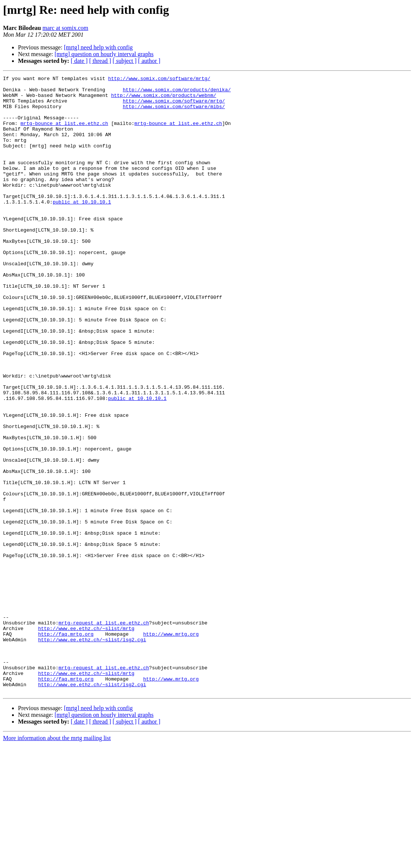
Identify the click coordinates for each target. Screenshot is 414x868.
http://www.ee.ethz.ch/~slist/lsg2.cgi (92, 753)
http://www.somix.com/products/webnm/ (164, 100)
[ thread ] (100, 61)
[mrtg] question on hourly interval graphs (104, 54)
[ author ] (149, 61)
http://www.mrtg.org (171, 746)
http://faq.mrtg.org (66, 746)
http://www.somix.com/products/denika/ (177, 93)
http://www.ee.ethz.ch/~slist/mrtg (86, 739)
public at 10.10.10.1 (82, 227)
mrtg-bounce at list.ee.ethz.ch (64, 133)
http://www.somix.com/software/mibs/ (174, 113)
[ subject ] (125, 61)
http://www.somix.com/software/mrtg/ (159, 79)
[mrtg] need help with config (98, 47)
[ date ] (79, 61)
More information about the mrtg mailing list (57, 861)
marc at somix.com (65, 28)
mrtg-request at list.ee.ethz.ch (104, 733)
